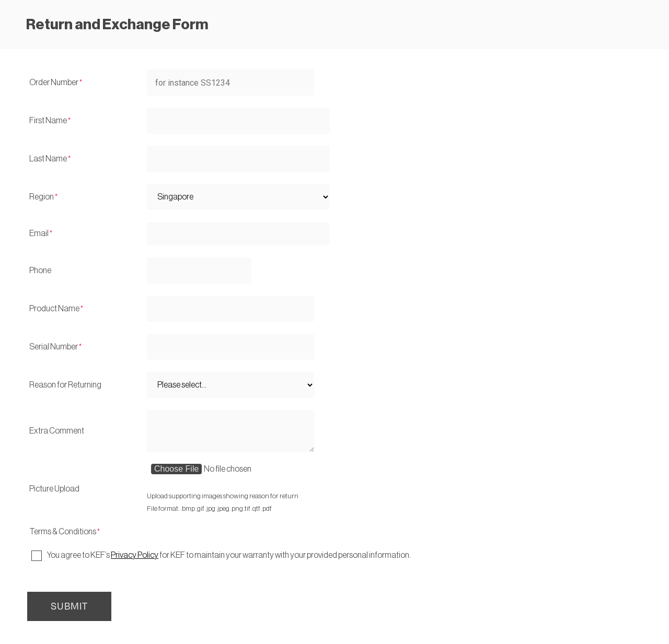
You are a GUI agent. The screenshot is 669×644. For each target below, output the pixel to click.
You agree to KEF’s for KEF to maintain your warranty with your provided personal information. (229, 555)
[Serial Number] (230, 347)
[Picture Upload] (240, 477)
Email (39, 233)
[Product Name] (230, 309)
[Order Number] (230, 83)
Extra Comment (57, 431)
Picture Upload (54, 489)
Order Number (54, 83)
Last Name (48, 159)
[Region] (238, 197)
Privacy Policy (135, 555)
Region (42, 197)
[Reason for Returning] (230, 385)
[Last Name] (238, 159)
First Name (48, 121)
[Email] (238, 234)
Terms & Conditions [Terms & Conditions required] (63, 532)
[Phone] (199, 271)
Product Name (54, 309)
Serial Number (54, 347)
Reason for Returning (65, 385)
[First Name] (238, 121)
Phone (40, 271)
